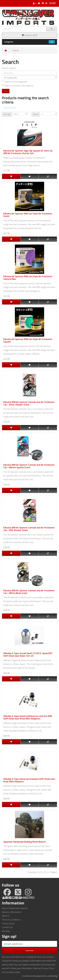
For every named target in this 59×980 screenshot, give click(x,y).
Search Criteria (9, 68)
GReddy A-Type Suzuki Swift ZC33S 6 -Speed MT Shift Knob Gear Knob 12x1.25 (28, 655)
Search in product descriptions (18, 86)
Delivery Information (12, 912)
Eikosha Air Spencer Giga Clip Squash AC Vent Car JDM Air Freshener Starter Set (28, 152)
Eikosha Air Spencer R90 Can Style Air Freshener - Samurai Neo (28, 278)
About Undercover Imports (15, 908)
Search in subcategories (15, 82)
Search (16, 50)
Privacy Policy (8, 923)
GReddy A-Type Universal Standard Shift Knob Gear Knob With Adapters (29, 780)
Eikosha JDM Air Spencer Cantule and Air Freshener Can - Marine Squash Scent (29, 466)
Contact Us (7, 927)
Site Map (6, 931)
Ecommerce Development (34, 976)
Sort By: (7, 114)
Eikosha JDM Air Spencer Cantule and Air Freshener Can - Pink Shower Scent (29, 529)
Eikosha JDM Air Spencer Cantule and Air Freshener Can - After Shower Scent (29, 403)
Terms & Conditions (11, 920)
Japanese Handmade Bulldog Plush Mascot (25, 842)
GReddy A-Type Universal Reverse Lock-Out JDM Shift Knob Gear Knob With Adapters (28, 717)
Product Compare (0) (10, 108)
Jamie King (53, 976)
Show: (36, 114)
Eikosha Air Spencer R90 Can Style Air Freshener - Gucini (28, 215)
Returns (6, 916)
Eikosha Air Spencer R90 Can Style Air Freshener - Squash (28, 340)
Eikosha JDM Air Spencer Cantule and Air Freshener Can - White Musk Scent (29, 592)
